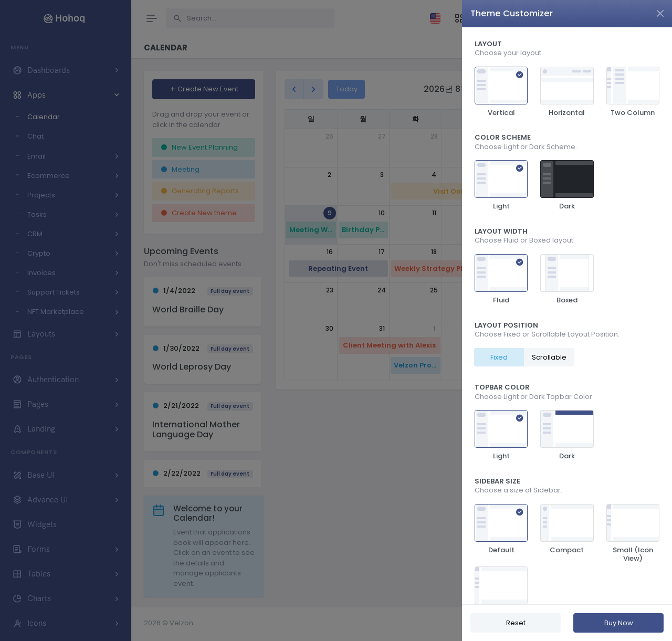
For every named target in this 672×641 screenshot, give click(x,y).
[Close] (660, 13)
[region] (567, 316)
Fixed (499, 357)
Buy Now (619, 623)
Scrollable (549, 357)
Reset (516, 623)
